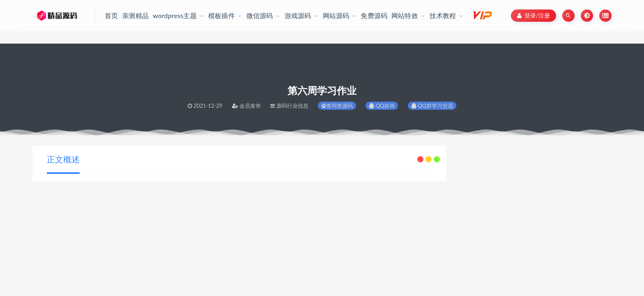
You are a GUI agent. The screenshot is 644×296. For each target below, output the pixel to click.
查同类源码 (337, 106)
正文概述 (63, 159)
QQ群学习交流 (432, 106)
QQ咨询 (382, 106)
